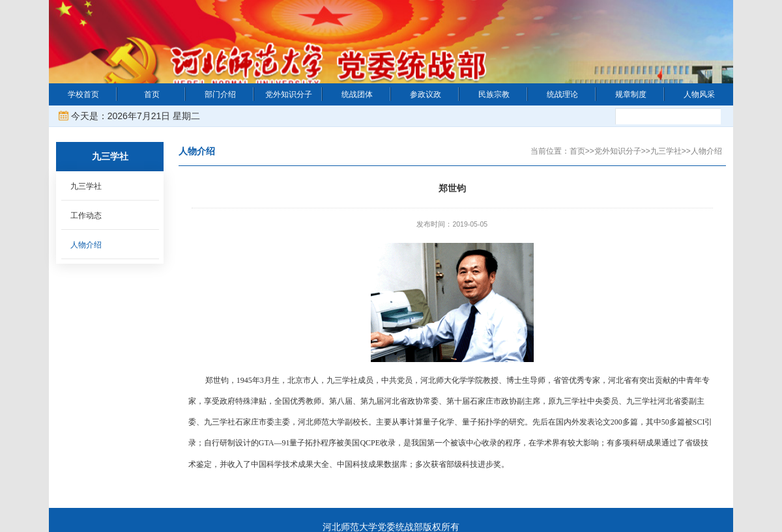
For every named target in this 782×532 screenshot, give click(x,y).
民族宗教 (494, 94)
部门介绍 (220, 94)
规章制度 (631, 94)
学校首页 (83, 94)
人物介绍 (86, 245)
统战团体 (357, 94)
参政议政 (426, 94)
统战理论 (562, 94)
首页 (152, 94)
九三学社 (86, 186)
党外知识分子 (289, 94)
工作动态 (86, 216)
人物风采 (699, 94)
